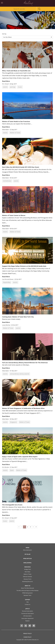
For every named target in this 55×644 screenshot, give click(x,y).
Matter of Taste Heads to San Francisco (16, 121)
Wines (28, 548)
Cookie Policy (27, 637)
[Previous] (22, 527)
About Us (28, 586)
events (5, 87)
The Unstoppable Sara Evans (12, 505)
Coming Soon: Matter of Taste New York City (18, 317)
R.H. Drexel (6, 84)
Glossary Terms (27, 579)
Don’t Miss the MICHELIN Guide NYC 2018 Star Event (21, 167)
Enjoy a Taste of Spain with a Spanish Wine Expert (20, 457)
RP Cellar (28, 554)
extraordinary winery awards (20, 374)
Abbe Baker (6, 130)
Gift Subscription (27, 616)
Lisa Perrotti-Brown (8, 279)
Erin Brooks (6, 467)
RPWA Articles (27, 559)
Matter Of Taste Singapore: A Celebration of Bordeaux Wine (23, 408)
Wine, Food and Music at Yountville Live (16, 71)
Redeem (27, 621)
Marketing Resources (27, 581)
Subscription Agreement (28, 618)
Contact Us (28, 604)
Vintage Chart (27, 569)
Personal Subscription (27, 611)
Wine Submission (27, 550)
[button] (27, 37)
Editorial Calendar (27, 577)
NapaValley (7, 282)
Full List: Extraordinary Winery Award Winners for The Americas (25, 363)
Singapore (13, 422)
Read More (6, 81)
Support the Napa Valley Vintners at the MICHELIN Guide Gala (24, 266)
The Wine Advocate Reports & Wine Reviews (28, 591)
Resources (28, 567)
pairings (13, 87)
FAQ (27, 602)
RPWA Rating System (27, 593)
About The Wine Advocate (27, 588)
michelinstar (7, 181)
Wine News (27, 572)
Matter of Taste (15, 133)
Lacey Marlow (6, 325)
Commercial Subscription (27, 613)
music (20, 87)
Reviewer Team (27, 595)
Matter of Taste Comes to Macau (14, 215)
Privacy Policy (27, 633)
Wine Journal (28, 563)
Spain (12, 470)
